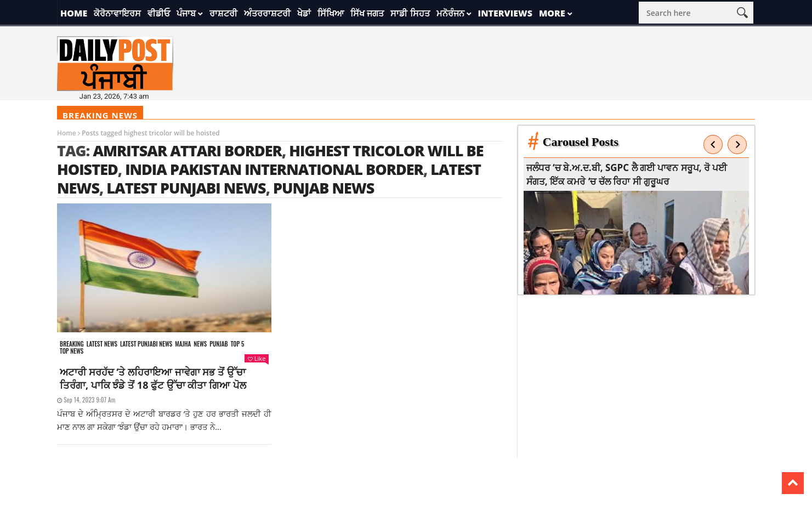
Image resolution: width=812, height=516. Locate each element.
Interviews (505, 13)
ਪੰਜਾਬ (186, 13)
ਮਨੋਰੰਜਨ (450, 13)
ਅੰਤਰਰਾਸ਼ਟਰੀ (267, 13)
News (200, 344)
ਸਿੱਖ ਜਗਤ (367, 13)
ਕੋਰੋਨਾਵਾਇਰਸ (117, 13)
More (552, 13)
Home (74, 13)
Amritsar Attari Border (187, 151)
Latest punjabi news (146, 344)
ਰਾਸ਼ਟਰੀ (223, 13)
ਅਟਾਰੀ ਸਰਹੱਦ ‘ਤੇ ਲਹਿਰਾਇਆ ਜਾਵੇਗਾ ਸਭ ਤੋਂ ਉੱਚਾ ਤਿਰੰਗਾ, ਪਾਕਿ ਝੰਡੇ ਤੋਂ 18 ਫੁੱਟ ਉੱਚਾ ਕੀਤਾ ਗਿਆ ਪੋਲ (153, 378)
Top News (72, 351)
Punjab (218, 344)
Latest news (102, 344)
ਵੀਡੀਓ (159, 13)
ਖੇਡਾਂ (304, 13)
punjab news (323, 188)
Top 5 (238, 344)
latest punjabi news (186, 188)
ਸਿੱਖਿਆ (331, 13)
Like (257, 358)
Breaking (72, 344)
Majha (183, 344)
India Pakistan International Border (274, 169)
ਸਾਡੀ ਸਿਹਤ (410, 13)
